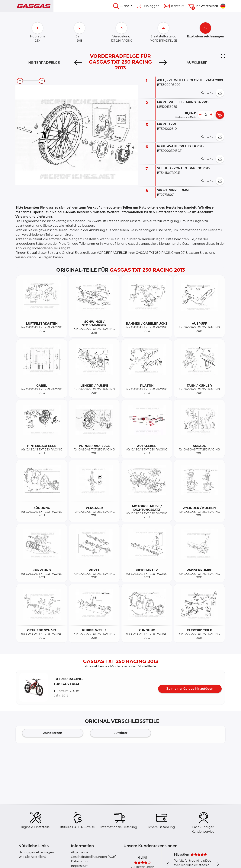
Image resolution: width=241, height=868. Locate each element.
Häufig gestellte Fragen (36, 852)
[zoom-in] (42, 81)
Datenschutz (81, 861)
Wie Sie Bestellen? (32, 857)
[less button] (200, 115)
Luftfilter (120, 733)
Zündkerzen (53, 733)
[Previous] (78, 63)
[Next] (163, 63)
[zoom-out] (20, 81)
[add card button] (220, 115)
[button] (223, 56)
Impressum (80, 866)
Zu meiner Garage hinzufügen (190, 689)
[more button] (211, 115)
